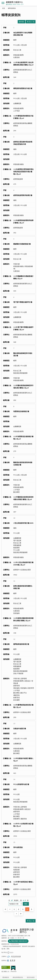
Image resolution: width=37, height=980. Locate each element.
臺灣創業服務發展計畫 (21, 644)
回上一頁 (32, 22)
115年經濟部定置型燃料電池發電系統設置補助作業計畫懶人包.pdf (23, 172)
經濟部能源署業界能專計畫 (23, 195)
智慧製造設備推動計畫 (21, 411)
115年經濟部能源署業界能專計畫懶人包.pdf (23, 221)
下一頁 (16, 914)
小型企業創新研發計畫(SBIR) (23, 523)
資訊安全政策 (31, 977)
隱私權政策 (6, 977)
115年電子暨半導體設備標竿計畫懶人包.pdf (23, 328)
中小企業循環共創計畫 (21, 784)
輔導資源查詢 (12, 8)
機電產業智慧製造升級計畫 (23, 88)
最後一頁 (21, 914)
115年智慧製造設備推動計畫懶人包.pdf (23, 438)
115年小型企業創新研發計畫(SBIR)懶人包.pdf (23, 564)
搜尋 (34, 3)
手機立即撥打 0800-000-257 (19, 941)
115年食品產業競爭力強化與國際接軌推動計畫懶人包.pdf (23, 64)
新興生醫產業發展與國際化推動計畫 (23, 587)
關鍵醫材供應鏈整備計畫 (22, 244)
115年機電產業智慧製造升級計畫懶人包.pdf (23, 117)
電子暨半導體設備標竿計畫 (23, 302)
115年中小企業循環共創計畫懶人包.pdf (23, 825)
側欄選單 (3, 3)
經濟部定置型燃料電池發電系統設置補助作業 (23, 143)
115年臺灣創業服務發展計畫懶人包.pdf (23, 706)
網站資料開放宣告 (18, 977)
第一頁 (6, 909)
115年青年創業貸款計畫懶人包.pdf (23, 883)
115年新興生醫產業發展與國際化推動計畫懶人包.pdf (23, 619)
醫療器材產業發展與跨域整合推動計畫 (23, 464)
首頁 (4, 8)
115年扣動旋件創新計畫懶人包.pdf (23, 759)
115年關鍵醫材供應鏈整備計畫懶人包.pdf (23, 277)
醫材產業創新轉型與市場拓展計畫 (23, 354)
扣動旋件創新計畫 (20, 728)
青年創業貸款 (18, 847)
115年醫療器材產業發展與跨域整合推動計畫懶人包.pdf (23, 498)
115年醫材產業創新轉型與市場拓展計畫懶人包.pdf (23, 387)
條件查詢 (22, 22)
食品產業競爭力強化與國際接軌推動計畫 (23, 34)
